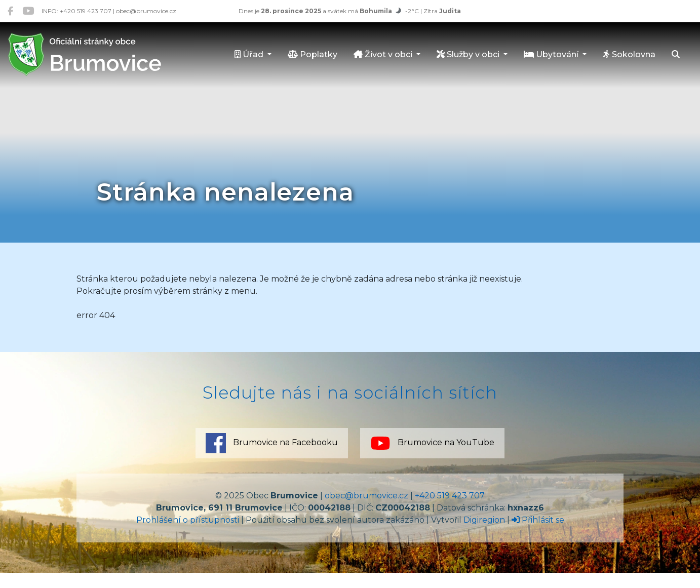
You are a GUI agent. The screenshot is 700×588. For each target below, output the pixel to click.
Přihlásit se (538, 520)
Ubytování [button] (552, 54)
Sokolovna (629, 54)
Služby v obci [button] (469, 54)
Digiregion (484, 520)
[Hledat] (676, 55)
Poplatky (313, 54)
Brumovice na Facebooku (272, 443)
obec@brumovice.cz (366, 496)
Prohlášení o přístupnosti (188, 520)
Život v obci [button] (384, 54)
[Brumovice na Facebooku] (10, 11)
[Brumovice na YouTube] (28, 11)
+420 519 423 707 (450, 496)
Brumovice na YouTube (432, 443)
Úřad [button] (250, 54)
